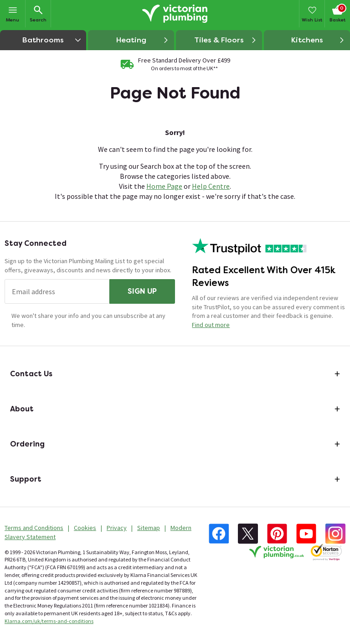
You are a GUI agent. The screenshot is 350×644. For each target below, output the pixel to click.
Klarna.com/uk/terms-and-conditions (49, 621)
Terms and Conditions (34, 528)
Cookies (85, 528)
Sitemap (149, 528)
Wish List (312, 13)
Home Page (164, 186)
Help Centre (211, 186)
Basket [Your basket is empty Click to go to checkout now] (337, 13)
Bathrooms (54, 40)
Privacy (117, 528)
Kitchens (318, 40)
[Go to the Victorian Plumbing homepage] (175, 14)
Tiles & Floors (225, 40)
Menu (13, 13)
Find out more (211, 325)
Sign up (142, 291)
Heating (143, 40)
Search (38, 13)
